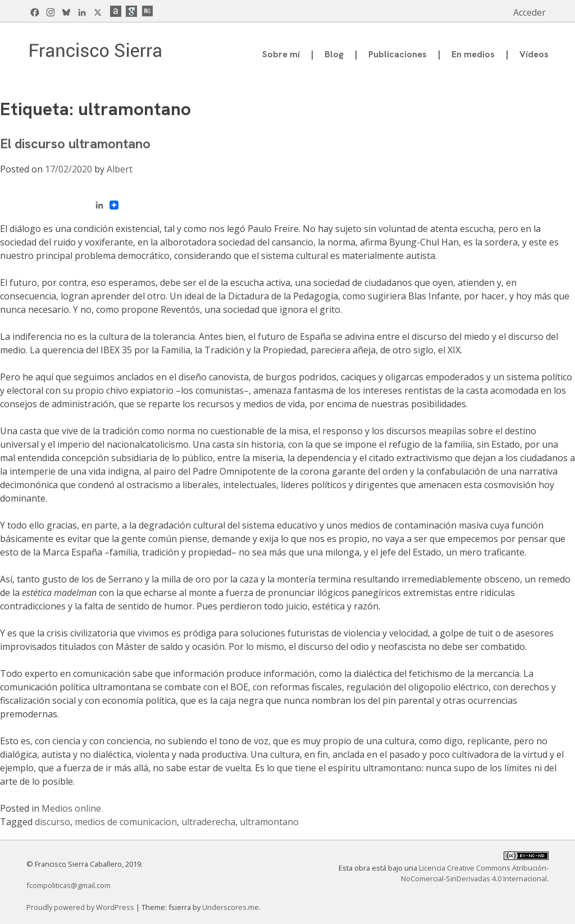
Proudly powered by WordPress (81, 907)
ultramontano (269, 822)
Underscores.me (231, 907)
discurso (53, 822)
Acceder (530, 12)
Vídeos (534, 54)
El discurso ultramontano (75, 144)
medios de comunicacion (126, 822)
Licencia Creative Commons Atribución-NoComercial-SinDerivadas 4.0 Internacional (475, 873)
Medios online (71, 808)
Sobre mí (281, 54)
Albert (120, 169)
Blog (334, 54)
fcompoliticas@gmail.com (69, 885)
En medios (473, 54)
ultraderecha (208, 822)
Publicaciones (398, 54)
